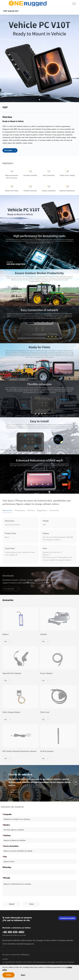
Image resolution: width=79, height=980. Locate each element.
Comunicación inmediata (67, 918)
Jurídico (5, 959)
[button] (4, 782)
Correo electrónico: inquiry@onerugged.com (18, 944)
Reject (23, 975)
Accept (9, 975)
